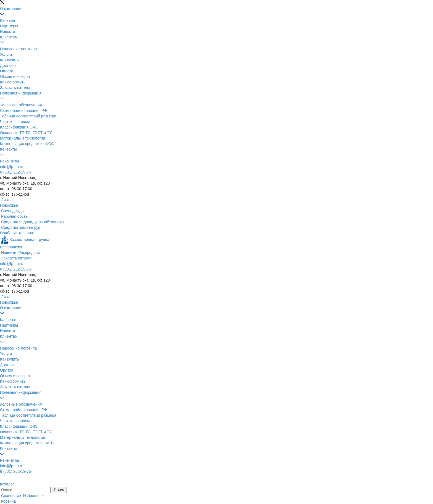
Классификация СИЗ (19, 127)
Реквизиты (10, 161)
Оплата (7, 71)
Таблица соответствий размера (28, 116)
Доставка (8, 65)
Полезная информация (21, 93)
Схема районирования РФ (23, 111)
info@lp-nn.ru (12, 167)
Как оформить (13, 82)
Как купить (9, 60)
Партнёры (9, 26)
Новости (7, 32)
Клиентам (9, 37)
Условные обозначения (21, 105)
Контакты (8, 149)
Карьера (7, 20)
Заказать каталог (15, 88)
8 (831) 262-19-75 (15, 172)
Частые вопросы (15, 122)
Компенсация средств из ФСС (27, 144)
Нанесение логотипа (18, 49)
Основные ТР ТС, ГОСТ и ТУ (26, 133)
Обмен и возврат (15, 77)
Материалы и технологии (23, 138)
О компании (11, 9)
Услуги (6, 54)
